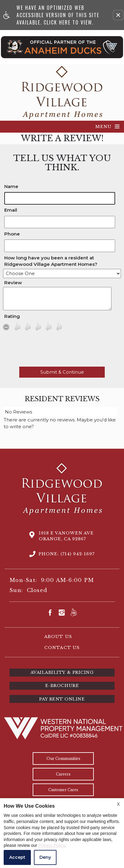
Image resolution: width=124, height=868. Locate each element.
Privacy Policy (52, 845)
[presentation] (62, 350)
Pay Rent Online (62, 699)
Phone (12, 234)
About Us (58, 637)
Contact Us (62, 648)
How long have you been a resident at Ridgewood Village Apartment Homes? (51, 261)
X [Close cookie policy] (118, 804)
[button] (118, 15)
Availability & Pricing (62, 672)
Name (11, 186)
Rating (12, 316)
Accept (17, 857)
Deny (45, 857)
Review (13, 283)
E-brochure (62, 686)
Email (11, 210)
